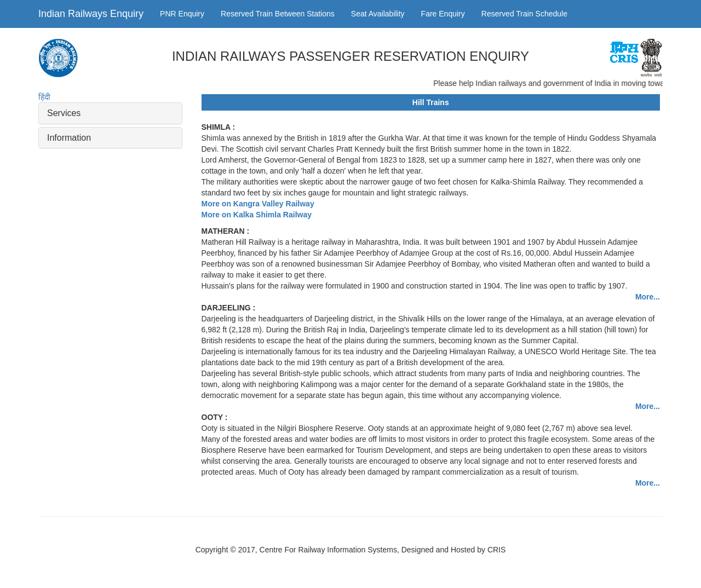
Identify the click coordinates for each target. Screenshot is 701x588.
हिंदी (44, 97)
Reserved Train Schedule (524, 14)
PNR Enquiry (182, 14)
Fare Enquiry (443, 14)
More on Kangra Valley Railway (258, 204)
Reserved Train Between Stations (278, 14)
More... (648, 297)
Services (64, 113)
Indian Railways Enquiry (91, 14)
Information (69, 138)
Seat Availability (378, 14)
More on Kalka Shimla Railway (257, 215)
